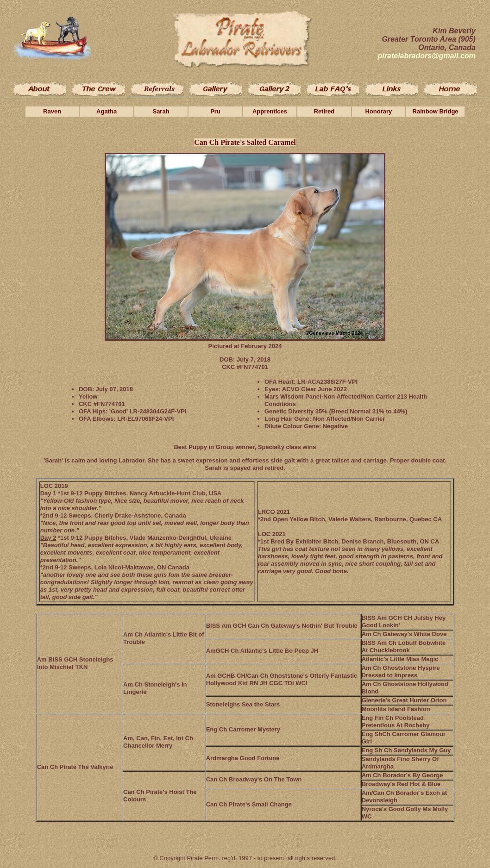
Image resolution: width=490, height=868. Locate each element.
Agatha (107, 111)
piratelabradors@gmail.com (427, 56)
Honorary (378, 111)
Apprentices (270, 111)
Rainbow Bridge (436, 111)
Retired (324, 111)
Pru (215, 111)
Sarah (161, 111)
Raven (52, 111)
